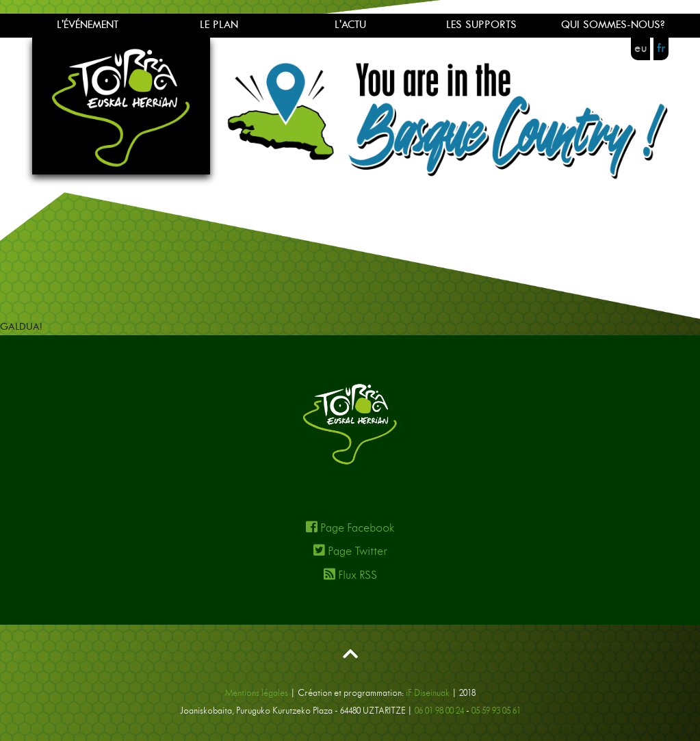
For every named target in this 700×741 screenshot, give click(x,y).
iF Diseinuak (428, 693)
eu (640, 49)
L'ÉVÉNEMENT (88, 25)
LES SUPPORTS (481, 25)
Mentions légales (257, 693)
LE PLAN (219, 25)
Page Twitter (350, 551)
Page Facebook (350, 528)
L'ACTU (350, 25)
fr (661, 49)
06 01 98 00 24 (439, 711)
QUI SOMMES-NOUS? (613, 25)
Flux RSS (350, 575)
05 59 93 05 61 (496, 711)
